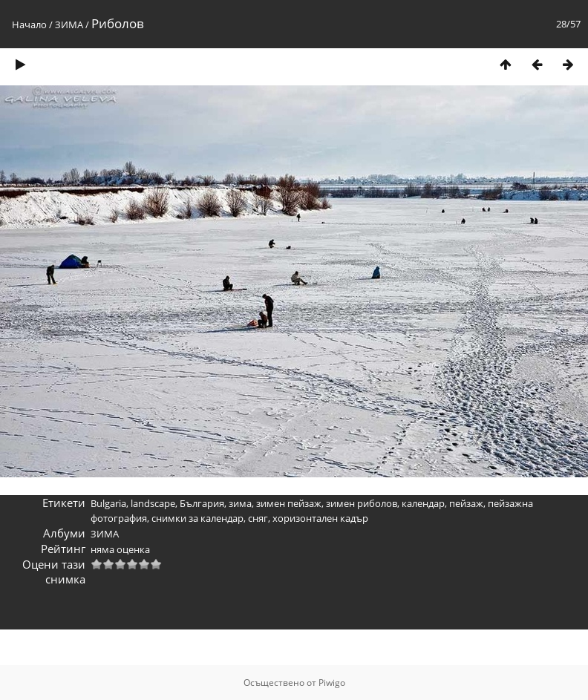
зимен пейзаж (289, 503)
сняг (258, 518)
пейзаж (466, 503)
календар (423, 503)
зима (240, 503)
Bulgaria (108, 503)
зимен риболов (362, 503)
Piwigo (332, 683)
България (202, 503)
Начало (29, 24)
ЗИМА (69, 24)
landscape (153, 503)
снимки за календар (197, 518)
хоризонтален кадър (320, 518)
